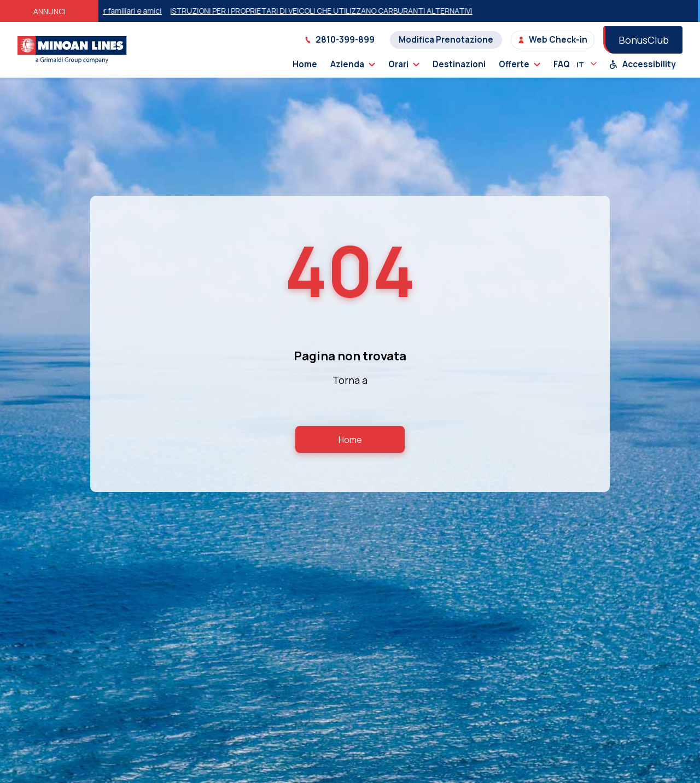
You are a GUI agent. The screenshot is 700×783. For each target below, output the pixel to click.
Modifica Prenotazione (446, 40)
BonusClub (644, 40)
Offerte (520, 64)
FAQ (562, 64)
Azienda (353, 64)
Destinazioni (459, 64)
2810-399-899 (340, 40)
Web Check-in (553, 40)
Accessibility (643, 64)
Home (305, 64)
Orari (404, 64)
